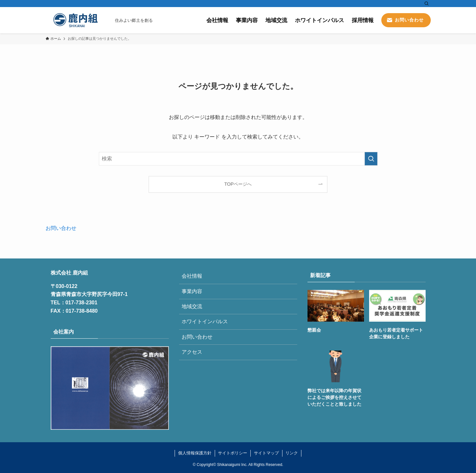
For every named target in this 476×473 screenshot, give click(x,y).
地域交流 (192, 306)
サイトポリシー (233, 453)
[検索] (427, 4)
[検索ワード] (238, 159)
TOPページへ (238, 184)
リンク (292, 453)
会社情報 (192, 276)
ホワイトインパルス (205, 321)
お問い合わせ (61, 228)
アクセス (192, 352)
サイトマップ (266, 453)
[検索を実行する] (371, 159)
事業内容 (192, 291)
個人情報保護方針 (195, 453)
